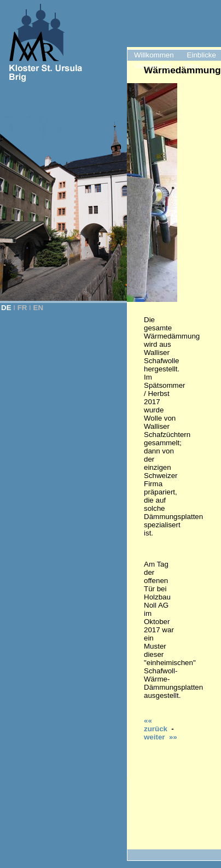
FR (22, 308)
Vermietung (152, 66)
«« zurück (156, 725)
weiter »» (161, 737)
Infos (192, 66)
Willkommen (154, 55)
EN (39, 308)
